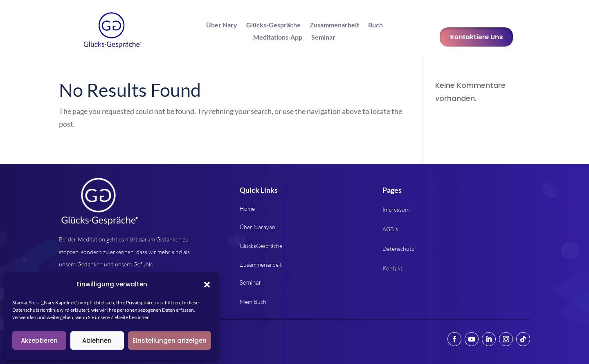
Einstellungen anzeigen (170, 341)
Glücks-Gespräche (273, 25)
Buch (375, 25)
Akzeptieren (39, 341)
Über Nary (222, 25)
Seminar (323, 38)
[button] (207, 285)
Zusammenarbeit (334, 25)
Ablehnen (97, 341)
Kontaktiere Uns (476, 37)
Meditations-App (278, 38)
